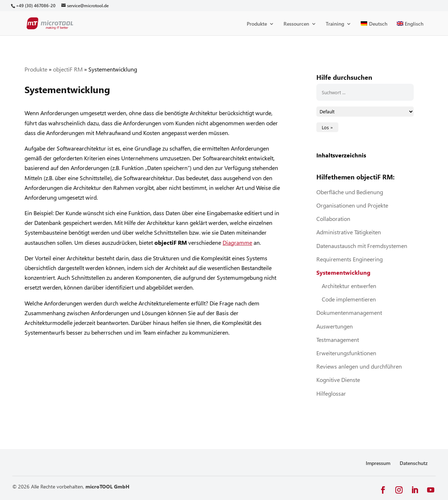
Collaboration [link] (333, 219)
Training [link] (335, 24)
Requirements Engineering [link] (350, 259)
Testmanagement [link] (338, 340)
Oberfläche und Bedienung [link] (350, 192)
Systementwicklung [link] (343, 272)
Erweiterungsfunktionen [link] (346, 353)
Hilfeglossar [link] (331, 393)
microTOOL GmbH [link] (107, 486)
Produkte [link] (257, 24)
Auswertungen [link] (335, 326)
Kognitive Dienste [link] (338, 380)
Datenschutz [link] (414, 463)
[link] (36, 6)
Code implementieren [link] (349, 299)
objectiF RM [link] (68, 69)
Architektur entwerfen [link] (349, 286)
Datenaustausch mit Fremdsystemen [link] (362, 246)
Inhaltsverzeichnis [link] (341, 155)
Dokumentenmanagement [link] (349, 312)
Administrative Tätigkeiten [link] (349, 232)
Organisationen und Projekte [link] (352, 205)
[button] (383, 490)
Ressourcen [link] (296, 24)
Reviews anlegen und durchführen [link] (359, 366)
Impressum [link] (378, 463)
